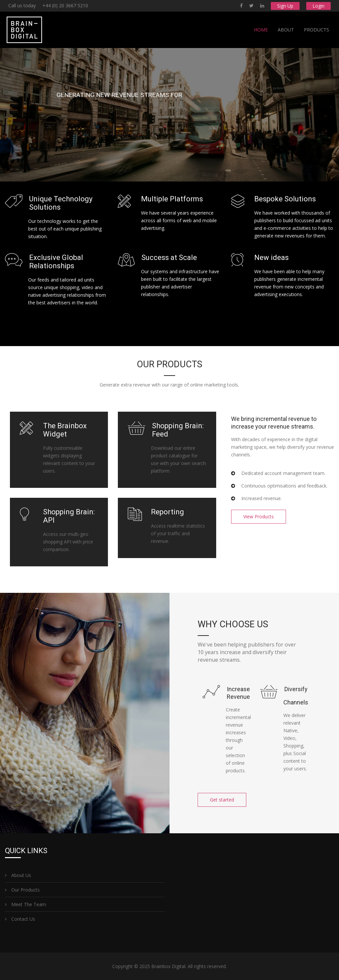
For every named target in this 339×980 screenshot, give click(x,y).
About (286, 30)
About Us (18, 875)
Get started (222, 800)
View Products (259, 516)
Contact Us (20, 919)
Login (318, 6)
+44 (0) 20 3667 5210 (65, 5)
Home (261, 30)
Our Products (22, 890)
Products (316, 30)
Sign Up (285, 6)
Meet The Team (25, 904)
